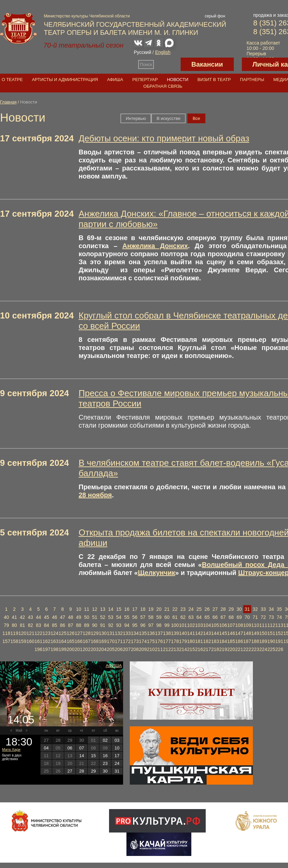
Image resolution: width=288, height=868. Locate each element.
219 (223, 649)
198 (54, 649)
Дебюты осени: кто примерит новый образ (164, 138)
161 (38, 641)
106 (223, 625)
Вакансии (207, 64)
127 (78, 633)
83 (38, 625)
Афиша (115, 80)
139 (175, 633)
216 (199, 649)
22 (175, 609)
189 (263, 641)
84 (46, 625)
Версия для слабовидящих (167, 64)
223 (255, 649)
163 (54, 641)
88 (79, 625)
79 (6, 625)
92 (111, 625)
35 (279, 609)
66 (215, 617)
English (163, 52)
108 (239, 625)
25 (199, 609)
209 (143, 649)
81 (22, 625)
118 (6, 633)
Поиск (146, 64)
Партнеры (252, 80)
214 (183, 649)
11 (87, 609)
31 (247, 609)
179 (183, 641)
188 (255, 641)
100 (175, 625)
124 (54, 633)
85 (55, 625)
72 (263, 617)
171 (119, 641)
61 (175, 617)
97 (151, 625)
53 (111, 617)
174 (143, 641)
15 (119, 609)
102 (191, 625)
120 (22, 633)
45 (46, 617)
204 (103, 649)
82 (30, 625)
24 (191, 609)
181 (199, 641)
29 (231, 609)
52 (103, 617)
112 (271, 625)
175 (151, 641)
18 (143, 609)
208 (135, 649)
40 (6, 617)
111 (263, 625)
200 (70, 649)
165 (70, 641)
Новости (178, 80)
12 (95, 609)
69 (239, 617)
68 (231, 617)
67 (223, 617)
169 (103, 641)
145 (223, 633)
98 (159, 625)
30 (239, 609)
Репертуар (145, 80)
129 (94, 633)
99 (167, 625)
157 (6, 641)
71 (255, 617)
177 (167, 641)
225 (271, 649)
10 (79, 609)
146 (231, 633)
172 (127, 641)
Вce (196, 118)
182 (207, 641)
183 (215, 641)
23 (183, 609)
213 (175, 649)
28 (223, 609)
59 (159, 617)
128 (86, 633)
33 (263, 609)
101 (183, 625)
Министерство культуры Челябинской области (87, 16)
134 (135, 633)
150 (263, 633)
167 (86, 641)
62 (183, 617)
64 (199, 617)
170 (111, 641)
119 (14, 633)
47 (63, 617)
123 (46, 633)
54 (119, 617)
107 (231, 625)
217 (207, 649)
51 (95, 617)
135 (143, 633)
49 (79, 617)
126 (70, 633)
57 (143, 617)
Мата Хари (11, 749)
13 (103, 609)
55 (127, 617)
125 (62, 633)
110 (255, 625)
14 (111, 609)
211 (159, 649)
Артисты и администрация (65, 80)
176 (159, 641)
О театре (12, 80)
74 (279, 617)
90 (95, 625)
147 (239, 633)
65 (207, 617)
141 (191, 633)
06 (70, 748)
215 (191, 649)
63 (191, 617)
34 (271, 609)
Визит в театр (214, 80)
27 (215, 609)
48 (71, 617)
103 (199, 625)
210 (151, 649)
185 (231, 641)
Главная (8, 102)
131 (111, 633)
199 (62, 649)
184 (223, 641)
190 (271, 641)
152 (279, 633)
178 (175, 641)
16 (127, 609)
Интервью (136, 118)
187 (247, 641)
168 (94, 641)
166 (78, 641)
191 (279, 641)
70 (247, 617)
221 (239, 649)
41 (14, 617)
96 (143, 625)
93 (119, 625)
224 (263, 649)
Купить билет (191, 692)
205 (111, 649)
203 (94, 649)
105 (215, 625)
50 (87, 617)
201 (78, 649)
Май (19, 731)
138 (167, 633)
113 (279, 625)
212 (167, 649)
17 (135, 609)
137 (159, 633)
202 (86, 649)
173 (135, 641)
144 (215, 633)
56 (135, 617)
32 (255, 609)
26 (207, 609)
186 (239, 641)
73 (271, 617)
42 (22, 617)
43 (30, 617)
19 (151, 609)
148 (247, 633)
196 (38, 649)
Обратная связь (163, 86)
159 (22, 641)
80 (14, 625)
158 (14, 641)
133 (127, 633)
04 (46, 748)
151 (271, 633)
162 (46, 641)
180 (191, 641)
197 (46, 649)
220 (231, 649)
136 (151, 633)
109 (247, 625)
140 (183, 633)
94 (127, 625)
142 (199, 633)
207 (127, 649)
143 (207, 633)
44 (38, 617)
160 (30, 641)
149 (255, 633)
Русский (142, 52)
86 (63, 625)
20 (159, 609)
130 (103, 633)
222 (247, 649)
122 (38, 633)
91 (103, 625)
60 (167, 617)
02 (105, 740)
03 (117, 740)
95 (135, 625)
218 (215, 649)
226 (279, 649)
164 (62, 641)
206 (119, 649)
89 (87, 625)
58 (151, 617)
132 (119, 633)
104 (207, 625)
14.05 (21, 720)
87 (71, 625)
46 (55, 617)
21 (167, 609)
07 (82, 748)
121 (30, 633)
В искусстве (168, 118)
